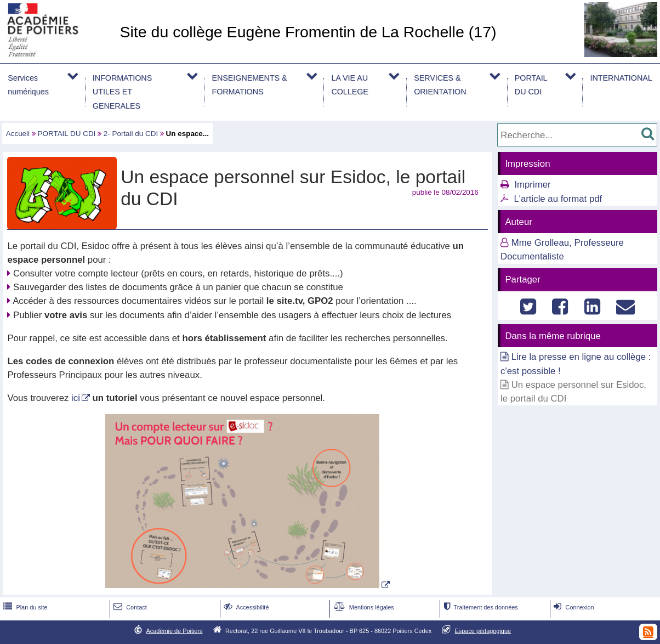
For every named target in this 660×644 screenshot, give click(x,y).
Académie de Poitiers (174, 630)
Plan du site (24, 607)
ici (76, 398)
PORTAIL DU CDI (531, 85)
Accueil (18, 134)
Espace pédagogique (483, 630)
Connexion (573, 607)
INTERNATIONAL (621, 78)
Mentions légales (363, 607)
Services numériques (28, 85)
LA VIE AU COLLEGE (349, 85)
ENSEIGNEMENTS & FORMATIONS (249, 85)
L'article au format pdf (558, 199)
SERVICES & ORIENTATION (440, 85)
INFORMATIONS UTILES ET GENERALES (122, 92)
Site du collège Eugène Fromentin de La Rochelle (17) (308, 32)
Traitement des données (479, 607)
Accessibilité (245, 607)
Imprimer (532, 185)
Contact (129, 607)
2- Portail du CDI (131, 134)
